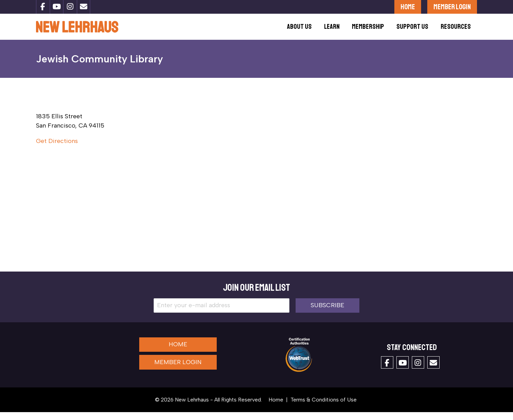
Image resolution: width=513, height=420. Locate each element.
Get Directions (57, 149)
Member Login (452, 7)
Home (408, 7)
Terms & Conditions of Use (324, 407)
